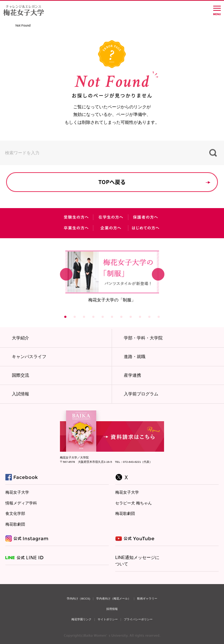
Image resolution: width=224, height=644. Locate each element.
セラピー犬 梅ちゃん (134, 503)
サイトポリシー (108, 619)
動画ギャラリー (147, 599)
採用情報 (112, 609)
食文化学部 (15, 513)
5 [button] (103, 317)
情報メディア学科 (21, 503)
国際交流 (20, 375)
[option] (112, 276)
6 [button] (112, 317)
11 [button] (159, 317)
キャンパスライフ (29, 357)
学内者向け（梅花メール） (113, 599)
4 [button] (93, 317)
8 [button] (131, 317)
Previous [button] (66, 274)
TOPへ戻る (112, 182)
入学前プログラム (141, 394)
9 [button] (140, 317)
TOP (8, 26)
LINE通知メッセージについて (137, 561)
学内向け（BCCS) (78, 599)
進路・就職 (135, 357)
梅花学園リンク (81, 619)
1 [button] (65, 317)
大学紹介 (20, 338)
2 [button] (75, 317)
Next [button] (158, 274)
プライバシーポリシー (138, 619)
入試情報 (20, 394)
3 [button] (84, 317)
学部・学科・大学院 (143, 338)
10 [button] (149, 317)
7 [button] (121, 317)
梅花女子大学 (17, 492)
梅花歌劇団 (15, 524)
